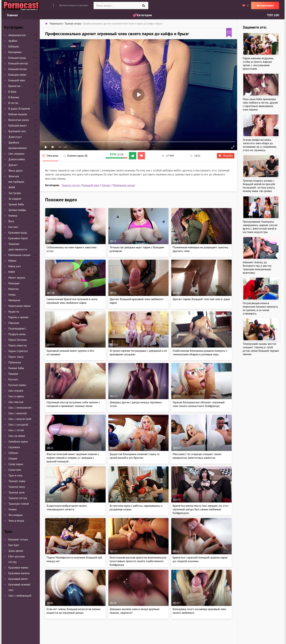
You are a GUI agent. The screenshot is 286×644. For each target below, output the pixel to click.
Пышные (13, 374)
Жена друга (16, 171)
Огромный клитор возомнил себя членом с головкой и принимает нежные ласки (73, 404)
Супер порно (16, 464)
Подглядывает (17, 328)
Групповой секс (17, 131)
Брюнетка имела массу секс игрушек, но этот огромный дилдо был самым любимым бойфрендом (201, 509)
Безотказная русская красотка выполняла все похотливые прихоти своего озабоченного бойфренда (138, 561)
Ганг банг (14, 545)
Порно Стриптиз (18, 351)
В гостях (13, 103)
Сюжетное (15, 470)
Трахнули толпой (19, 504)
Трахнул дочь (17, 492)
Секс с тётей (16, 430)
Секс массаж (16, 402)
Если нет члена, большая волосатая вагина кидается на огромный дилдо (73, 611)
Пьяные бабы (16, 368)
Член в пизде (16, 521)
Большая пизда (18, 69)
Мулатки (13, 289)
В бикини (14, 97)
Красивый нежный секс (19, 587)
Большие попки (17, 75)
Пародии (14, 323)
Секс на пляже (17, 436)
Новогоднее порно (20, 306)
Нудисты (14, 312)
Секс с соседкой (18, 425)
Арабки (13, 41)
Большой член (91, 185)
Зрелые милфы (17, 210)
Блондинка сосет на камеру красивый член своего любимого (199, 611)
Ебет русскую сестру (17, 559)
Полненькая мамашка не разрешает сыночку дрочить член (200, 249)
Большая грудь (17, 58)
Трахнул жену (17, 487)
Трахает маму (17, 481)
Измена (13, 216)
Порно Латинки (18, 340)
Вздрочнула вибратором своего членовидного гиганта (67, 507)
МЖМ (12, 272)
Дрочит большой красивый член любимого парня (137, 301)
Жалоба (226, 156)
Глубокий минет (18, 126)
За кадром (15, 199)
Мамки (12, 261)
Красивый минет (18, 579)
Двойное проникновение (18, 145)
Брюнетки (14, 86)
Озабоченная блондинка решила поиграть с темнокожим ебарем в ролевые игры (200, 352)
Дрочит (106, 185)
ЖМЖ (12, 187)
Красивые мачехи (19, 573)
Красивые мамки (18, 568)
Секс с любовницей (20, 596)
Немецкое (14, 300)
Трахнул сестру (71, 185)
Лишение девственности (18, 247)
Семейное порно (18, 442)
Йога (11, 221)
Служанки (14, 447)
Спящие (13, 458)
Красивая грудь (18, 233)
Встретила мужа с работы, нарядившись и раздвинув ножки (136, 507)
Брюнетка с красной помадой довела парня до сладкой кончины (200, 559)
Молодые (14, 283)
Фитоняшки (16, 515)
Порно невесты (18, 345)
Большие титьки (18, 539)
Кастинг (13, 227)
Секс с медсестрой (20, 419)
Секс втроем (16, 391)
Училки (12, 509)
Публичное (15, 362)
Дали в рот (15, 137)
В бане (12, 92)
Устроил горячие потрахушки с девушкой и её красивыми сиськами (138, 352)
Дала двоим (16, 551)
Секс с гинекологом (20, 408)
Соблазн (13, 453)
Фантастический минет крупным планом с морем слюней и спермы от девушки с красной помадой (73, 458)
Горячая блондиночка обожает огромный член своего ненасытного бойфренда (199, 404)
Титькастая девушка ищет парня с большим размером (137, 249)
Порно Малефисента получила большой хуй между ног (74, 559)
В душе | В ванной (19, 109)
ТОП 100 (273, 15)
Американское (17, 35)
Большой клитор (18, 63)
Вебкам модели (18, 114)
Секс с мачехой (18, 413)
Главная (12, 15)
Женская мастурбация (16, 179)
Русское (13, 379)
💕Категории (142, 15)
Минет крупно (17, 278)
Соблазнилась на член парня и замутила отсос (71, 249)
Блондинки (15, 52)
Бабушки (14, 46)
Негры (12, 295)
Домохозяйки (17, 159)
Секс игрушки (16, 154)
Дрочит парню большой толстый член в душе (201, 299)
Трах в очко (15, 475)
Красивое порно (18, 238)
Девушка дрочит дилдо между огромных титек (136, 404)
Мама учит (15, 266)
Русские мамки (17, 385)
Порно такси (16, 357)
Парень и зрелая (18, 317)
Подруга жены (17, 334)
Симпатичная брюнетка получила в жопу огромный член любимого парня (72, 301)
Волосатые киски (19, 120)
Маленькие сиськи (124, 185)
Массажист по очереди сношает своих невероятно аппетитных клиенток (197, 456)
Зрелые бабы (16, 204)
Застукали (15, 193)
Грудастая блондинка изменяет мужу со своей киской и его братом (135, 456)
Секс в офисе (16, 396)
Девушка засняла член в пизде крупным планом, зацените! (135, 611)
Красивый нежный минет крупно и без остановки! (70, 352)
